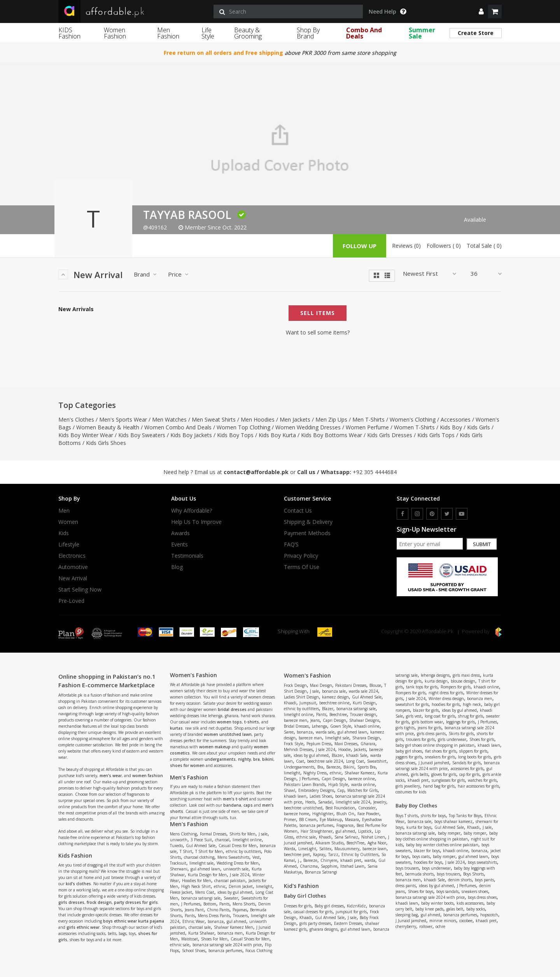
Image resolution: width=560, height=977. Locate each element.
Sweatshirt (377, 761)
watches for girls (482, 780)
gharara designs (324, 929)
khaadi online (367, 726)
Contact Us (298, 511)
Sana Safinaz (346, 837)
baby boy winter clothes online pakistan (442, 845)
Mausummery (347, 849)
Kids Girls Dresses (390, 435)
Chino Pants (218, 910)
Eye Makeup (331, 819)
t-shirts (252, 722)
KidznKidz (356, 906)
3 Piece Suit (201, 840)
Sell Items (318, 313)
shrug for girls (471, 716)
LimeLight (307, 849)
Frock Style (294, 744)
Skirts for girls (461, 734)
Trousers (240, 916)
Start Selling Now (80, 590)
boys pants (484, 880)
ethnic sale (180, 945)
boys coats (421, 856)
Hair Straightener (317, 831)
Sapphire (329, 866)
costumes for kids (411, 792)
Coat (300, 761)
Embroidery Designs (316, 790)
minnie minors (443, 921)
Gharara (368, 744)
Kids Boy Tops (235, 435)
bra (256, 759)
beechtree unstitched (303, 808)
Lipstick (365, 831)
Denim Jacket (241, 886)
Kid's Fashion (301, 886)
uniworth (179, 840)
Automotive (73, 567)
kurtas (176, 728)
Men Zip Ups (331, 419)
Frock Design (295, 685)
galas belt (455, 909)
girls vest (414, 716)
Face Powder (368, 814)
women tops (229, 722)
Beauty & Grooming (248, 33)
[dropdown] (481, 11)
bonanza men (230, 933)
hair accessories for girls (478, 786)
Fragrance (345, 825)
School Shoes (194, 951)
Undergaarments (299, 767)
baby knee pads (429, 909)
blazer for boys (427, 851)
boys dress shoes (482, 897)
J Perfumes (191, 904)
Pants (224, 904)
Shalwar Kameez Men (234, 927)
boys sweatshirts (482, 862)
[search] (288, 11)
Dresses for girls (298, 906)
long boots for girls (474, 757)
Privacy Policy (301, 556)
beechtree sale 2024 (325, 761)
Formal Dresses (213, 834)
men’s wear (111, 776)
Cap (341, 790)
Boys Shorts (473, 874)
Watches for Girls (362, 790)
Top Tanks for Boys (465, 816)
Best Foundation (340, 808)
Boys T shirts (407, 816)
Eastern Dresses (348, 923)
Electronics (72, 556)
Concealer (367, 808)
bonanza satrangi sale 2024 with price (227, 945)
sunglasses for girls (448, 780)
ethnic (220, 886)
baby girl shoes (409, 751)
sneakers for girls (440, 757)
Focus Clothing (259, 951)
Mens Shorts (244, 904)
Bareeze (333, 767)
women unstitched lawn (228, 734)
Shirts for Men (242, 834)
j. (299, 860)
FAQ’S (291, 545)
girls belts (420, 774)
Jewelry (380, 802)
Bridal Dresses (296, 726)
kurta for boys (419, 827)
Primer (290, 819)
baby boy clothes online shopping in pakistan (447, 836)
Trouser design (363, 714)
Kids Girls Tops (436, 435)
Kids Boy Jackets (191, 435)
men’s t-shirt (235, 799)
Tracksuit (178, 863)
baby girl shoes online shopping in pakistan (435, 745)
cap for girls (469, 774)
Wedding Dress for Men (238, 863)
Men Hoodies (258, 419)
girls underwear (452, 739)
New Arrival (73, 578)
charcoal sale (200, 927)
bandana (232, 805)
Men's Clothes (76, 419)
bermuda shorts (419, 874)
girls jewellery (408, 786)
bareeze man (310, 738)
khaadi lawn (295, 796)
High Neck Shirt (196, 886)
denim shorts (460, 880)
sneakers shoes (475, 891)
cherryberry (406, 926)
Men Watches (169, 419)
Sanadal (325, 802)
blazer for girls (426, 710)
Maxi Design (321, 685)
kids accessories (470, 903)
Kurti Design (364, 703)
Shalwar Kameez (360, 773)
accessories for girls (467, 769)
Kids (64, 533)
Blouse (375, 685)
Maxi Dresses (346, 744)
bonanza (216, 921)
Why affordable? (192, 511)
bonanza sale (334, 691)
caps (248, 805)
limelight (264, 886)
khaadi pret (351, 860)
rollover (426, 926)
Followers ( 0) (444, 246)
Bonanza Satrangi (321, 872)
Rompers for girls (456, 687)
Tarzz (333, 854)
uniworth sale (236, 869)
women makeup (215, 747)
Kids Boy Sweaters (142, 435)
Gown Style (341, 726)
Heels (310, 802)
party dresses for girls (136, 902)
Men (64, 511)
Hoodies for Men (197, 881)
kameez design (335, 697)
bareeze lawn (374, 849)
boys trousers (407, 868)
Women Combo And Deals (178, 427)
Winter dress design (446, 699)
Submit (482, 544)
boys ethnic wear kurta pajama (134, 921)
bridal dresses (232, 709)
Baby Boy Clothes (416, 805)
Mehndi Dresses (298, 749)
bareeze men (296, 720)
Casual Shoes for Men (250, 939)
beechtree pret (297, 854)
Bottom (210, 904)
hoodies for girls (446, 704)
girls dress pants (431, 734)
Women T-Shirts (414, 427)
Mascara (352, 819)
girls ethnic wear (83, 927)
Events (179, 545)
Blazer (328, 709)
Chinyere (329, 860)
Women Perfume (367, 427)
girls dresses (71, 902)
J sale (263, 834)
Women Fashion (115, 33)
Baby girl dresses (329, 906)
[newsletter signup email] (430, 544)
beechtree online (334, 703)
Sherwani (179, 869)
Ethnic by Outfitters (360, 854)
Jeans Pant (194, 910)
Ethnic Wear (193, 921)
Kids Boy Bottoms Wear (332, 435)
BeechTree (355, 843)
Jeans (315, 720)
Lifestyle (69, 545)
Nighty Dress (315, 773)
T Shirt (186, 851)
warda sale (325, 732)
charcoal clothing (199, 857)
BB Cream (308, 819)
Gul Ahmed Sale (201, 846)
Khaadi (290, 703)
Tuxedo (176, 846)
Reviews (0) (406, 246)
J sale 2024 (240, 875)
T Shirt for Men (209, 851)
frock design (99, 902)
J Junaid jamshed (434, 763)
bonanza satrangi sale (201, 898)
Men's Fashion (189, 824)
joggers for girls (409, 757)
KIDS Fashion (69, 33)
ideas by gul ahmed (235, 892)
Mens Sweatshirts (233, 857)
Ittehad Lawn (352, 866)
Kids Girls (479, 427)
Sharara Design (366, 738)
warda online (363, 784)
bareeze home (297, 814)
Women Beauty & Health (108, 427)
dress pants (406, 886)
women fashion (148, 776)
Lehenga (319, 726)
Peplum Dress (319, 744)
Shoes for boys (421, 891)
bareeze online (361, 779)
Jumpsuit (308, 703)
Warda (290, 849)
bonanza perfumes (225, 951)
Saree (289, 732)
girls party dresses (315, 923)
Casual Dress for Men (238, 846)
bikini (268, 759)
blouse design (463, 681)
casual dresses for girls (313, 912)
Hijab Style (338, 784)
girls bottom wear (427, 722)
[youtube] (462, 514)
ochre (440, 926)
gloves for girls (444, 774)
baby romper (449, 833)
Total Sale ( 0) (484, 246)
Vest (256, 857)
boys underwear (436, 868)
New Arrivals (76, 309)
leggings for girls (460, 722)
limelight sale (201, 863)
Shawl (290, 790)
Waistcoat (190, 939)
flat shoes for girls (441, 751)
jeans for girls (430, 728)
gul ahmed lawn (205, 869)
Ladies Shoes (321, 796)
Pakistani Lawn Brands (304, 784)
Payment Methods (307, 533)
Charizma (309, 866)
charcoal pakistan (230, 881)
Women (68, 522)
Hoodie (345, 749)
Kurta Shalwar (201, 933)
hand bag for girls (439, 786)
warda (370, 860)
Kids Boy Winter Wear (86, 435)
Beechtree (338, 714)
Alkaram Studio (329, 843)
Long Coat (355, 761)
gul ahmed (236, 921)
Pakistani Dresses (351, 685)
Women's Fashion (307, 675)
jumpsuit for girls (351, 912)
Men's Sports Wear (123, 419)
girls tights (405, 728)
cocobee (466, 921)
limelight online (247, 840)
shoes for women (187, 765)
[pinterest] (432, 514)
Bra (320, 767)
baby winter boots (437, 903)
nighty (244, 759)
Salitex (325, 849)
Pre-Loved (71, 601)
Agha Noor (377, 843)
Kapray (319, 854)
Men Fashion (168, 33)
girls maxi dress (466, 675)
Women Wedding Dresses (308, 427)
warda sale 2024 (363, 691)
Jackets (360, 749)
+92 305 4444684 (375, 472)
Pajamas (240, 910)
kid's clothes (78, 884)
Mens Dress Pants (214, 916)
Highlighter (323, 814)
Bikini (349, 767)
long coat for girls (440, 716)
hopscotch (489, 915)
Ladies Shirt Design (301, 697)
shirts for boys (433, 816)
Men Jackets (295, 419)
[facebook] (402, 514)
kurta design (436, 681)
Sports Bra (367, 767)
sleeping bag (407, 915)
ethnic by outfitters (243, 851)
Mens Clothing (183, 834)
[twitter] (447, 514)
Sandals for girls (466, 763)
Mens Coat (205, 892)
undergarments (220, 759)
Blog (177, 567)
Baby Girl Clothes (305, 896)
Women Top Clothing (243, 427)
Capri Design (334, 720)
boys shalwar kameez (453, 821)
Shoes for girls (482, 739)
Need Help (387, 12)
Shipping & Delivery (308, 522)
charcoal (222, 840)
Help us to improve (196, 522)
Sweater (231, 898)
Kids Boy (451, 427)
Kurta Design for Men (207, 875)
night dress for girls (446, 693)
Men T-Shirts (368, 419)
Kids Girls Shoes (106, 443)
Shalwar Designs (364, 720)
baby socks (476, 909)
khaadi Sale (357, 755)
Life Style (208, 33)
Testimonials (187, 556)
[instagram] (417, 514)
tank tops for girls (422, 687)
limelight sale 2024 (353, 802)
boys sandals (447, 891)
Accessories (456, 419)
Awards (180, 533)
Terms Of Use (302, 567)
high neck (472, 704)
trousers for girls (420, 739)
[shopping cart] (495, 11)
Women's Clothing (413, 419)
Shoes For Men (214, 939)
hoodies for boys (428, 862)
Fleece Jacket (181, 892)
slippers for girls (473, 751)
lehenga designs (435, 675)
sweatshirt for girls (412, 704)
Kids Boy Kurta (277, 435)
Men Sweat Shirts (214, 419)
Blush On (345, 814)
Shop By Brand (308, 33)
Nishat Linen (373, 837)
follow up (360, 246)
